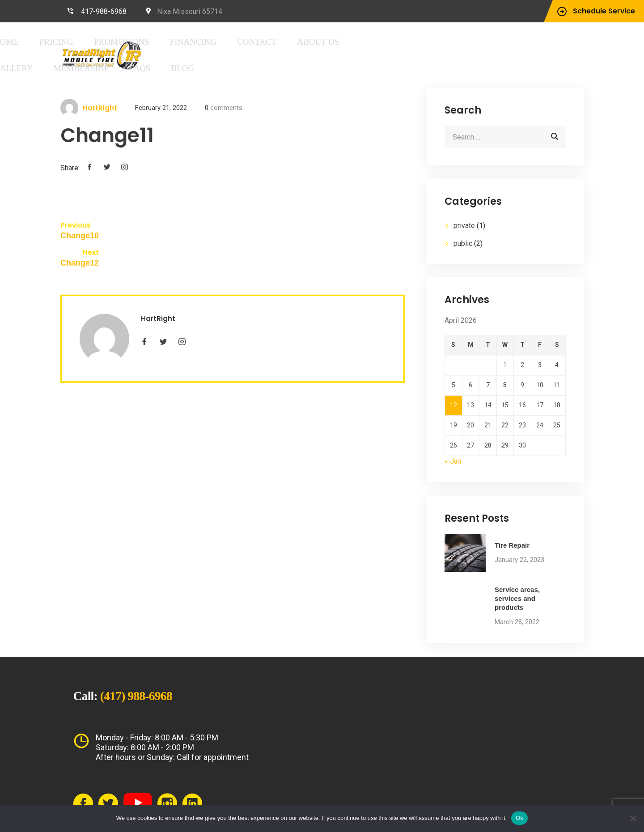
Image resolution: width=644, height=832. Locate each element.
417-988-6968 (104, 11)
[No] (633, 818)
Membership (513, 42)
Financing (319, 42)
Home (173, 42)
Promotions (262, 42)
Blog (205, 67)
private (464, 224)
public (463, 242)
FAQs (172, 67)
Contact (369, 42)
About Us (417, 42)
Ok (519, 818)
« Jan (453, 438)
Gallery (463, 42)
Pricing (211, 42)
